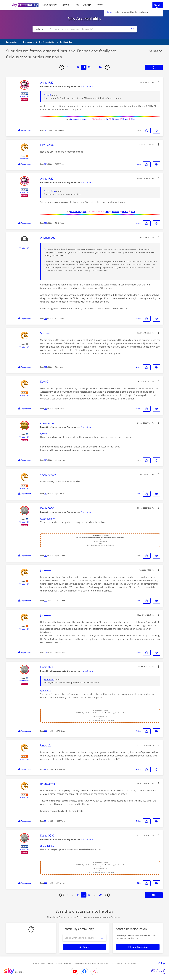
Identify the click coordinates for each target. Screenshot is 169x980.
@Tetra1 (48, 95)
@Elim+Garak (50, 191)
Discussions (50, 5)
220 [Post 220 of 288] (46, 601)
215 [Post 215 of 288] (45, 367)
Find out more (87, 87)
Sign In (158, 5)
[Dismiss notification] (160, 12)
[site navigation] (8, 5)
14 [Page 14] (78, 67)
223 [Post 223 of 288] (46, 769)
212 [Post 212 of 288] (45, 164)
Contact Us (122, 963)
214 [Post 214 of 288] (46, 319)
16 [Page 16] (89, 67)
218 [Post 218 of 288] (46, 494)
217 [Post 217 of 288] (45, 460)
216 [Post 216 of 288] (46, 409)
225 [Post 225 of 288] (46, 883)
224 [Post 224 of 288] (46, 821)
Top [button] (163, 963)
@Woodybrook (48, 519)
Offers (99, 5)
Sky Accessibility (85, 19)
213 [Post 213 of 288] (45, 223)
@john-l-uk (49, 680)
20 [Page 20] (100, 67)
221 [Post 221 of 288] (45, 653)
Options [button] (154, 51)
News (65, 5)
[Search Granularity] (43, 29)
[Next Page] (107, 67)
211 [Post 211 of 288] (45, 130)
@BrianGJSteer (48, 846)
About (87, 5)
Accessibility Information (95, 963)
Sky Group (132, 963)
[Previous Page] (62, 67)
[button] (158, 82)
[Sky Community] (25, 5)
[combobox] (91, 29)
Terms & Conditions (55, 963)
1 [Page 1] (68, 67)
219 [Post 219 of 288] (46, 556)
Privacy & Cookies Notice (74, 963)
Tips (76, 5)
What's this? (24, 96)
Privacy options (39, 963)
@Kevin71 (45, 434)
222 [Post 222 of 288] (46, 731)
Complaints (111, 963)
